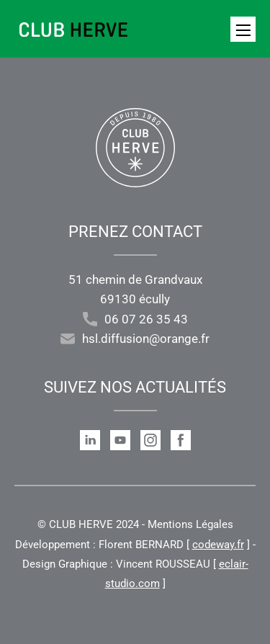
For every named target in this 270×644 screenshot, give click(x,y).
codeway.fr (218, 545)
